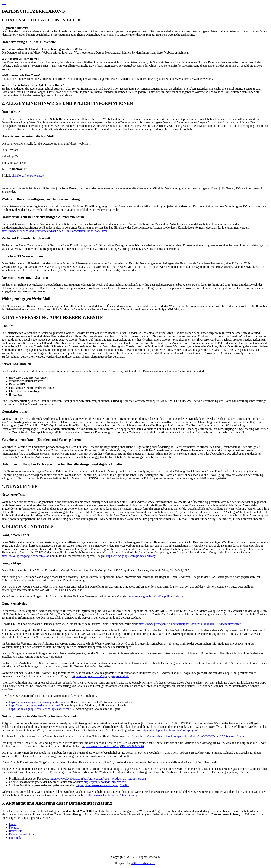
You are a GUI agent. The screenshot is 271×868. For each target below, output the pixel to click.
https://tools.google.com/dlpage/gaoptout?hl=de (100, 676)
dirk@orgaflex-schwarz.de (28, 175)
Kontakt (14, 828)
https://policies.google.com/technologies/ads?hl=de (40, 709)
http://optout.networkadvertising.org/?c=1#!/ (103, 785)
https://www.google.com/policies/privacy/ (131, 556)
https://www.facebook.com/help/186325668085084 (113, 746)
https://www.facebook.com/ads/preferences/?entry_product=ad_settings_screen (98, 779)
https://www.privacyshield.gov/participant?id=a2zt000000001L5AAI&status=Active (190, 624)
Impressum (16, 831)
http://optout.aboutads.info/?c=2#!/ (105, 782)
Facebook (15, 838)
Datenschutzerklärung (22, 834)
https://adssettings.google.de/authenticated (35, 705)
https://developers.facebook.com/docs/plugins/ (170, 730)
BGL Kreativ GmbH (143, 863)
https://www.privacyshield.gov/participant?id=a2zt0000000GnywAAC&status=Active (193, 736)
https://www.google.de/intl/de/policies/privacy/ (156, 596)
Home (13, 824)
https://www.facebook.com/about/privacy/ (113, 795)
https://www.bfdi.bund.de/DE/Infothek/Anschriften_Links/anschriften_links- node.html (54, 231)
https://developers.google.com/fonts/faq (25, 556)
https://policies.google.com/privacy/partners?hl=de (40, 702)
